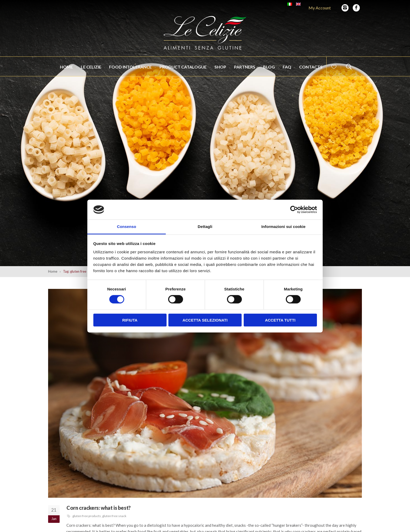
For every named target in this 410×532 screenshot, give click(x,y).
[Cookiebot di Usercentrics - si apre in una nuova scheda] (294, 210)
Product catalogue (183, 67)
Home (66, 67)
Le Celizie (91, 67)
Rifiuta (130, 320)
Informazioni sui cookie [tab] (284, 227)
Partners (245, 67)
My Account (320, 8)
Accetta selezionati (205, 320)
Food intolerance (130, 67)
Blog (269, 67)
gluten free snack (114, 516)
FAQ (287, 67)
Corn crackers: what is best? (99, 508)
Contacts (311, 67)
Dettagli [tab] (205, 227)
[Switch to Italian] (290, 4)
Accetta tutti (280, 320)
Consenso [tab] (126, 227)
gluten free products (87, 516)
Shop (220, 67)
